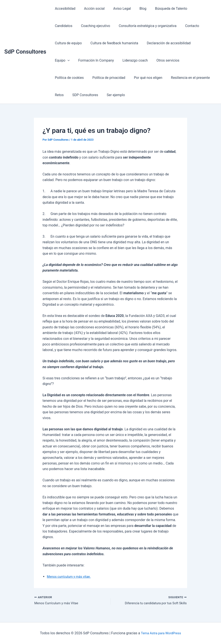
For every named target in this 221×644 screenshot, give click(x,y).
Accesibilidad (64, 9)
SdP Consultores (25, 52)
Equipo (167, 43)
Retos (179, 78)
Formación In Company (72, 60)
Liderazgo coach (109, 60)
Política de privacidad (70, 78)
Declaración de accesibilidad (130, 43)
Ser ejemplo (96, 95)
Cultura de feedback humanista (78, 43)
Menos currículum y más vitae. (70, 576)
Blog (137, 9)
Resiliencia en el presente (148, 78)
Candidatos (195, 9)
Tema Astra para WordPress (161, 633)
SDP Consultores (67, 95)
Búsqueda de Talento (163, 9)
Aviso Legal (118, 9)
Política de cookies (173, 60)
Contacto (162, 26)
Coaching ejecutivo (69, 26)
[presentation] (172, 43)
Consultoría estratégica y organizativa (119, 26)
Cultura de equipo (189, 26)
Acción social (92, 9)
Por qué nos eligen (108, 78)
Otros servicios (140, 60)
